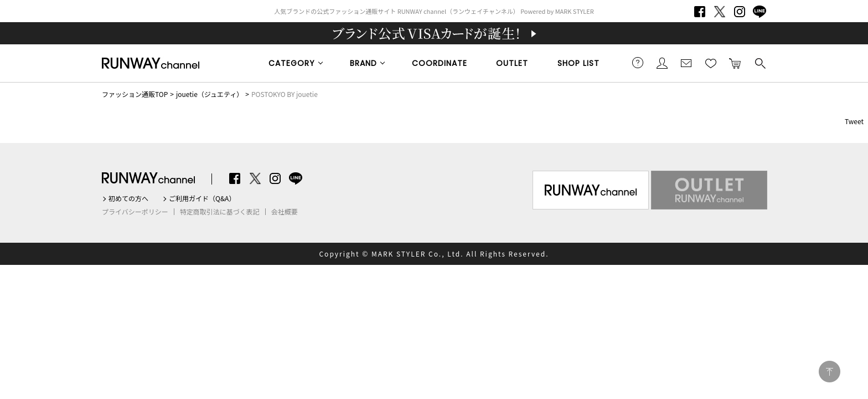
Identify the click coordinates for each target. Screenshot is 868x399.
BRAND (363, 63)
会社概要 (285, 212)
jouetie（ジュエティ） (210, 94)
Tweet (854, 121)
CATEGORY (292, 63)
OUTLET (512, 63)
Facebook (700, 12)
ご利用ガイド (638, 63)
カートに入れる (735, 63)
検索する (759, 63)
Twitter (720, 12)
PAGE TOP (830, 372)
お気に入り (711, 63)
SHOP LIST (578, 63)
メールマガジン (686, 63)
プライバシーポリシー (135, 212)
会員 (662, 63)
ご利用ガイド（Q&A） (202, 198)
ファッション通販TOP (135, 94)
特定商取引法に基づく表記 (220, 212)
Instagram (740, 12)
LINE (759, 12)
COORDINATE (440, 63)
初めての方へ (128, 198)
